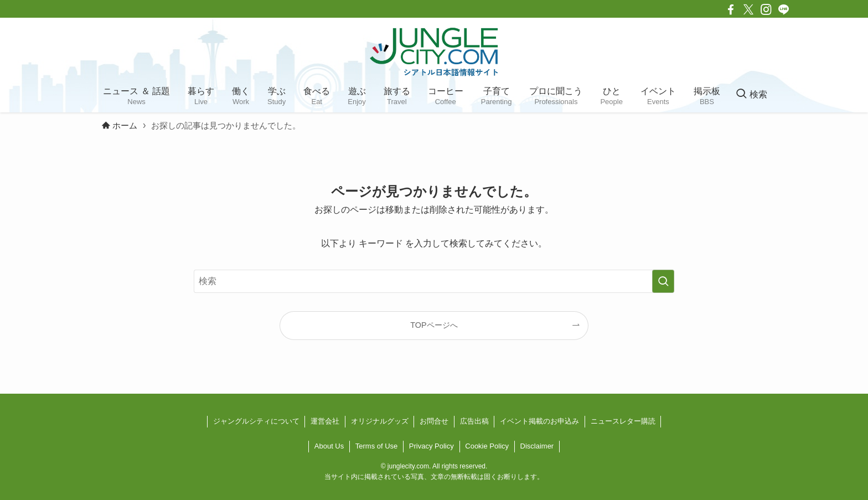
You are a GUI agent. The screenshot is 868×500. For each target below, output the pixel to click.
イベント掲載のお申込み (539, 421)
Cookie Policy (487, 446)
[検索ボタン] (751, 95)
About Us (329, 446)
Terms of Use (377, 446)
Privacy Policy (432, 446)
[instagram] (766, 9)
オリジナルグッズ (380, 421)
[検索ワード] (434, 281)
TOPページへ (434, 325)
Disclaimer (537, 446)
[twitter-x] (748, 9)
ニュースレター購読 (623, 421)
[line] (784, 9)
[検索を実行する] (663, 281)
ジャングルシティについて (256, 421)
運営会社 (325, 421)
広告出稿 (474, 421)
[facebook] (731, 9)
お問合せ (434, 421)
